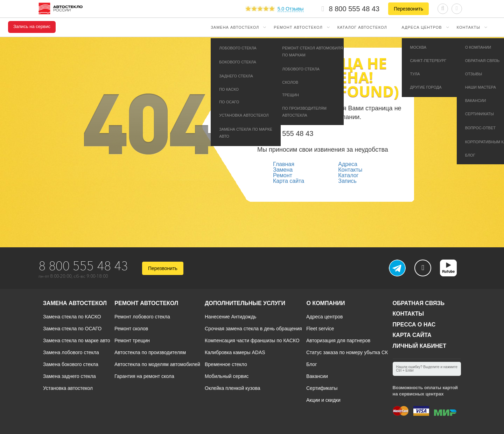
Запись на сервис (32, 27)
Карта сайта (289, 181)
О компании (325, 303)
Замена (283, 170)
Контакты (468, 27)
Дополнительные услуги (245, 303)
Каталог (348, 175)
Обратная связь (419, 303)
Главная (284, 164)
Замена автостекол (235, 27)
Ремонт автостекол (298, 27)
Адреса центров (422, 27)
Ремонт (283, 175)
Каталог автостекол (362, 27)
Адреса (348, 164)
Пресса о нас (414, 325)
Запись (347, 181)
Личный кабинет (419, 346)
